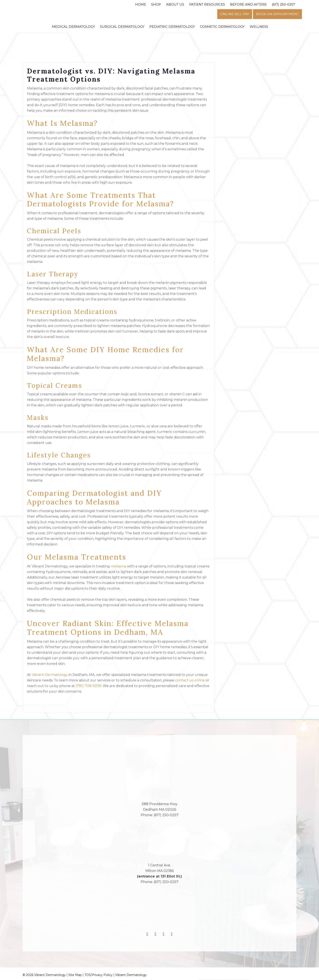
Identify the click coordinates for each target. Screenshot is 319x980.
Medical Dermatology (73, 27)
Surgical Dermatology (122, 27)
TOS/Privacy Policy (98, 975)
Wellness (259, 27)
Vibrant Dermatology (131, 975)
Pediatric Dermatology (172, 27)
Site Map (75, 975)
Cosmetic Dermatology (222, 27)
